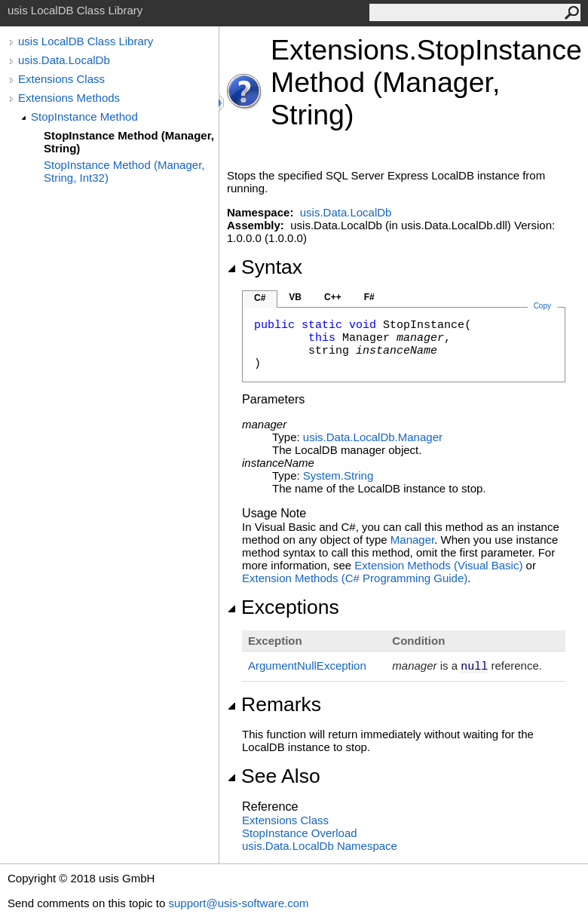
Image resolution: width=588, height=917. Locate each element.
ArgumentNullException (307, 666)
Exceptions (283, 607)
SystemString (338, 475)
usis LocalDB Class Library (86, 41)
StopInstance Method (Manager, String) (129, 142)
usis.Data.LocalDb (64, 60)
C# (260, 298)
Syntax (265, 267)
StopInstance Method (84, 117)
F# (369, 297)
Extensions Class (61, 79)
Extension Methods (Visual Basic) (438, 565)
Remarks (274, 704)
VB (295, 297)
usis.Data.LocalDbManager (373, 437)
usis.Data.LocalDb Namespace (320, 846)
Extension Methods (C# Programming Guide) (355, 578)
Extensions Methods (69, 98)
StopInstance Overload (300, 833)
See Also (274, 776)
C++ (333, 297)
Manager (412, 540)
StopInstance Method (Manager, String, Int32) (124, 171)
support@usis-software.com (238, 903)
